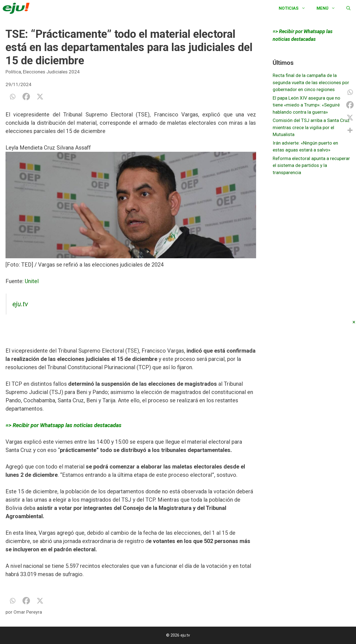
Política (13, 72)
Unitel (32, 281)
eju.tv (20, 304)
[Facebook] (26, 97)
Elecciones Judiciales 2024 (51, 72)
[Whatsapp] (12, 97)
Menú (329, 8)
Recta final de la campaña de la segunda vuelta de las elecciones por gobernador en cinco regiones (311, 82)
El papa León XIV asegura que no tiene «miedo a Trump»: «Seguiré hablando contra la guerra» (306, 105)
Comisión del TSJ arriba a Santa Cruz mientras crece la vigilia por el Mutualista (311, 127)
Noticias (295, 8)
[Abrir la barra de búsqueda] (348, 8)
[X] (40, 97)
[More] (350, 130)
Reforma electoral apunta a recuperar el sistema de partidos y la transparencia (311, 165)
